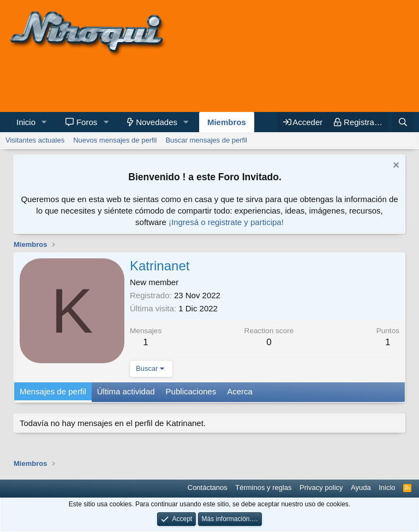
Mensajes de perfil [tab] (53, 391)
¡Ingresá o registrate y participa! (226, 222)
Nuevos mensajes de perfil (115, 140)
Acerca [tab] (240, 391)
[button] (44, 122)
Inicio (26, 122)
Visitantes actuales (35, 140)
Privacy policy (321, 487)
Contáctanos (208, 487)
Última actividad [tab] (126, 391)
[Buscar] (403, 122)
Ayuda (361, 487)
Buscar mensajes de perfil (206, 140)
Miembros (227, 122)
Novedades (157, 122)
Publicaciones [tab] (191, 391)
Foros (87, 122)
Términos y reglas (263, 487)
